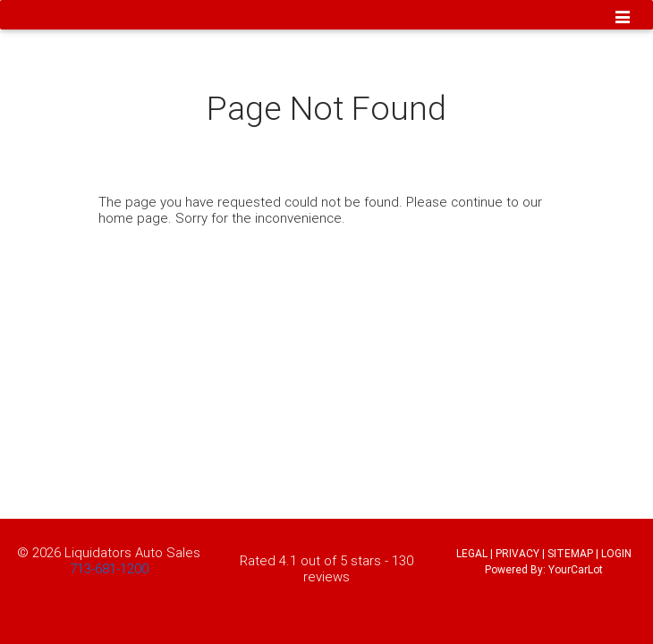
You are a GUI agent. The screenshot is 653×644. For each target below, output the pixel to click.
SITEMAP (570, 553)
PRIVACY (517, 553)
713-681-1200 (109, 568)
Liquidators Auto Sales (132, 552)
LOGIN (616, 553)
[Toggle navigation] (623, 19)
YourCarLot (576, 569)
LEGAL (472, 553)
